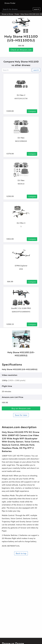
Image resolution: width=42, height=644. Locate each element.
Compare (32, 111)
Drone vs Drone (8, 14)
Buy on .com (21, 408)
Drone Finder (10, 3)
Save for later (21, 415)
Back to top (21, 553)
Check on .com (21, 50)
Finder (17, 14)
